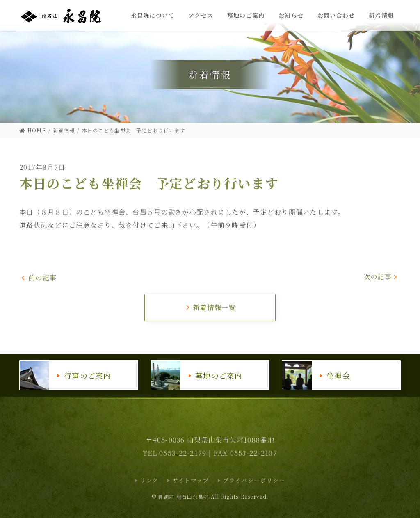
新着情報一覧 (211, 307)
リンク (149, 480)
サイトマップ (191, 480)
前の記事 (39, 277)
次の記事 (381, 277)
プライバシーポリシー (254, 480)
